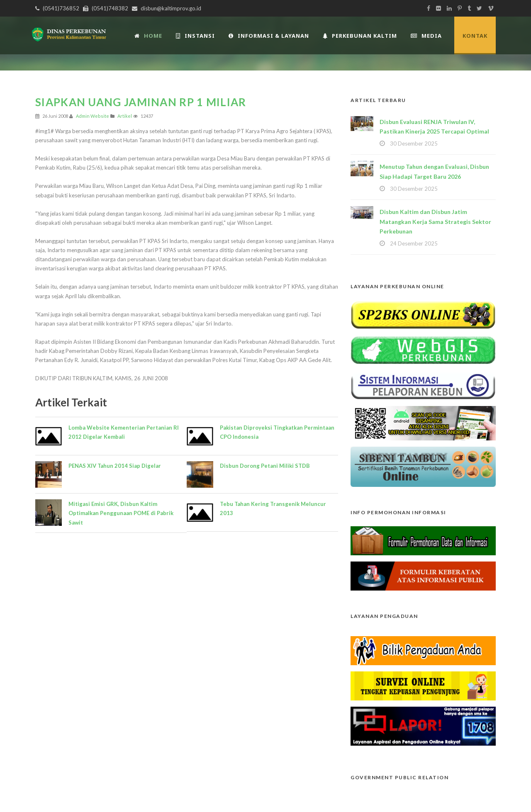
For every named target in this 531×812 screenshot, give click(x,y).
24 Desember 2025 (414, 243)
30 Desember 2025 (414, 143)
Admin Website (93, 116)
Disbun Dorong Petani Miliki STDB (265, 466)
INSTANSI (195, 36)
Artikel (125, 116)
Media (426, 36)
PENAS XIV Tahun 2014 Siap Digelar (115, 466)
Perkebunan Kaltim (360, 36)
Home (148, 36)
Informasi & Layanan (269, 36)
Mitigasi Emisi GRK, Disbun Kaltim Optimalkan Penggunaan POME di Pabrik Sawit (121, 513)
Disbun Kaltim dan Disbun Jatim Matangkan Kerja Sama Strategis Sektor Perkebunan (435, 222)
